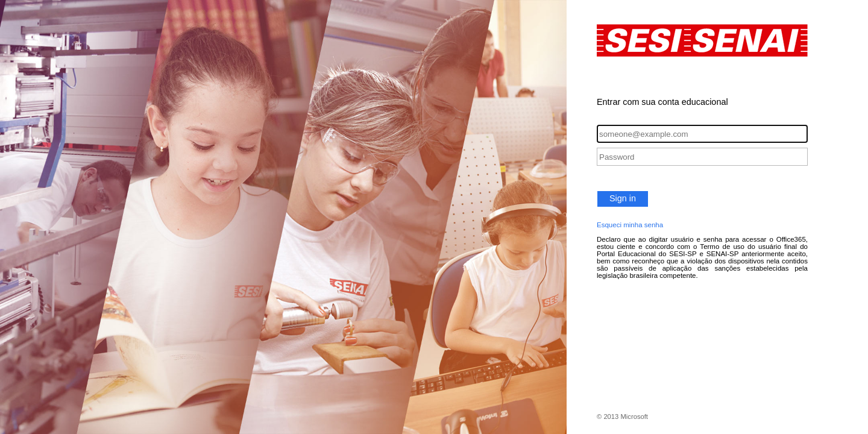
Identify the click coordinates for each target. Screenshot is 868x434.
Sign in (623, 198)
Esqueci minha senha (630, 225)
